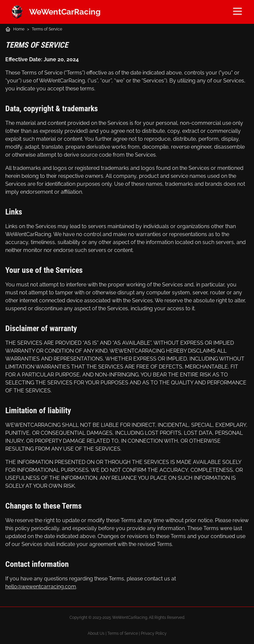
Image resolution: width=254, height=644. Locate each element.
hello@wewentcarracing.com (41, 587)
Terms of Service (47, 29)
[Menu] (237, 11)
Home (19, 29)
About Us (96, 633)
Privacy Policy (154, 633)
